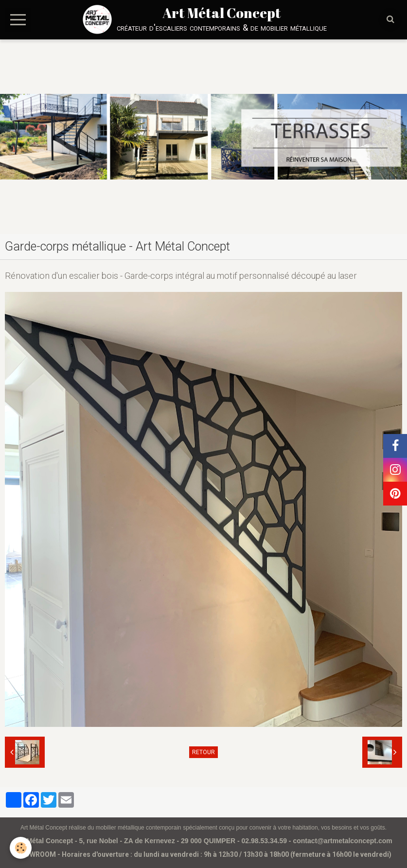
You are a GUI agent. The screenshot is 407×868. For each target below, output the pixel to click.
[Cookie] (21, 848)
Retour (203, 752)
